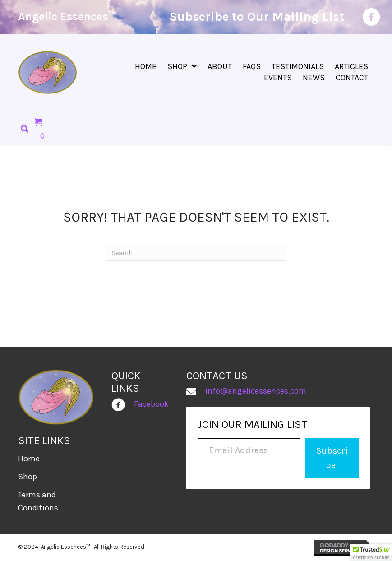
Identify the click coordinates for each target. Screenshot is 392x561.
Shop (28, 477)
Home (29, 459)
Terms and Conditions (38, 501)
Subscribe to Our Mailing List (257, 16)
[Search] (196, 253)
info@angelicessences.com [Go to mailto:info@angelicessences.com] (256, 391)
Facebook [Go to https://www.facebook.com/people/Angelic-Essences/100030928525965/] (151, 404)
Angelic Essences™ (67, 16)
